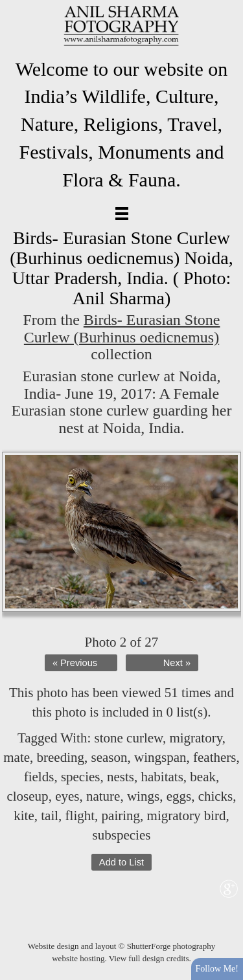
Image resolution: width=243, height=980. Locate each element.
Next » (177, 663)
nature (103, 796)
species (81, 777)
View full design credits (149, 958)
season (110, 757)
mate (17, 757)
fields (39, 777)
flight (80, 816)
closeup (27, 796)
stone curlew (129, 738)
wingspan (160, 757)
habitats (162, 777)
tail (50, 816)
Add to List (121, 862)
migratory (195, 738)
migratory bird (187, 816)
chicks (216, 796)
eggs (179, 796)
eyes (67, 796)
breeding (61, 757)
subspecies (122, 835)
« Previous (75, 663)
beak (203, 777)
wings (143, 796)
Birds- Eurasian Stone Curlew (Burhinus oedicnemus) (122, 328)
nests (121, 777)
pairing (121, 816)
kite (24, 816)
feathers (214, 757)
